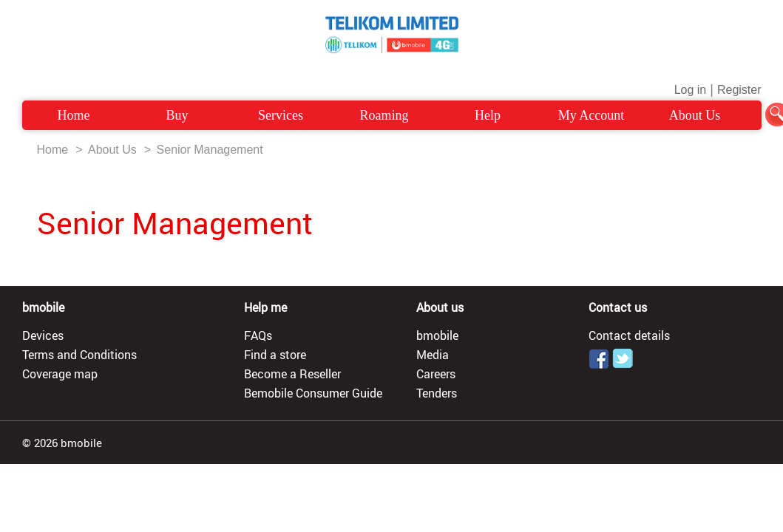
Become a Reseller (292, 374)
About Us (695, 115)
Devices (43, 335)
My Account (592, 115)
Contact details (629, 335)
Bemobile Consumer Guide (313, 393)
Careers (436, 374)
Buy (177, 115)
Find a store (275, 355)
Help (488, 115)
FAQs (258, 335)
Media (433, 355)
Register (739, 90)
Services (281, 115)
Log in (691, 90)
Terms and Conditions (79, 355)
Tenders (437, 393)
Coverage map (60, 374)
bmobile (437, 335)
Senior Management (210, 150)
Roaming (384, 115)
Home (74, 115)
